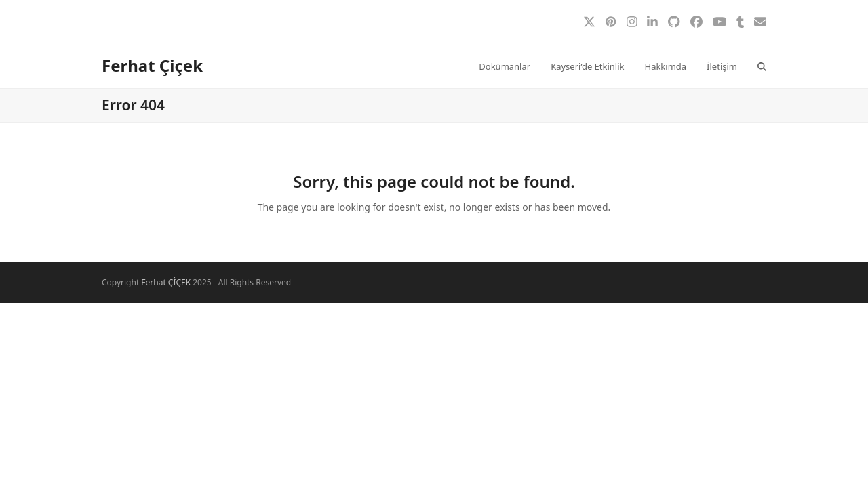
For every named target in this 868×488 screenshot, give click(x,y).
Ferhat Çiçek (152, 65)
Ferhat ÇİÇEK (166, 282)
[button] (762, 66)
